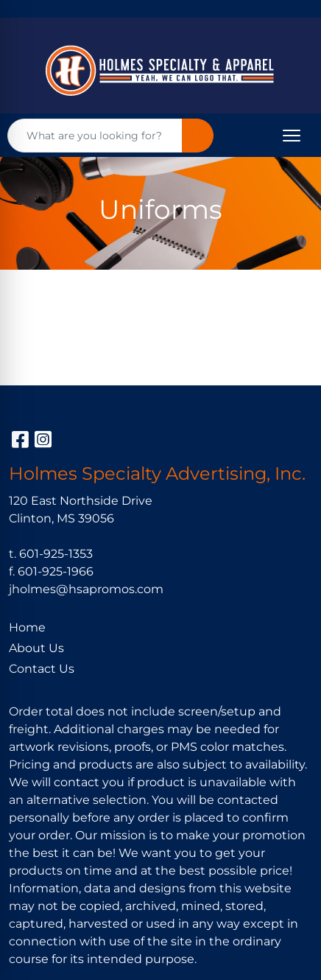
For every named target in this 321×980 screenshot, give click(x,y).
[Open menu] (292, 136)
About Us (36, 648)
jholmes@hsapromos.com (86, 589)
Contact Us (42, 669)
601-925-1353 (56, 554)
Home (27, 627)
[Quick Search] (95, 136)
